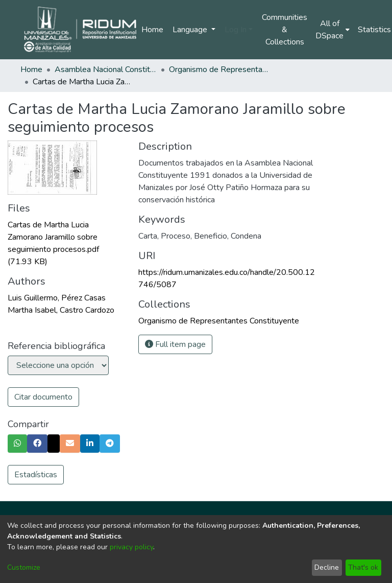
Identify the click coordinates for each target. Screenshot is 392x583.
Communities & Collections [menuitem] (285, 30)
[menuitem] (333, 30)
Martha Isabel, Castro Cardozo (61, 310)
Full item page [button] (175, 344)
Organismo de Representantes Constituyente (220, 69)
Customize (24, 567)
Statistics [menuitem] (374, 30)
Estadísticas (36, 475)
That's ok (363, 567)
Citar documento (43, 397)
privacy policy (131, 547)
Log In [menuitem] (236, 30)
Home (152, 30)
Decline (327, 567)
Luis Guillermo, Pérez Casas (57, 298)
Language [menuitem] (191, 30)
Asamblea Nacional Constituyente (106, 69)
